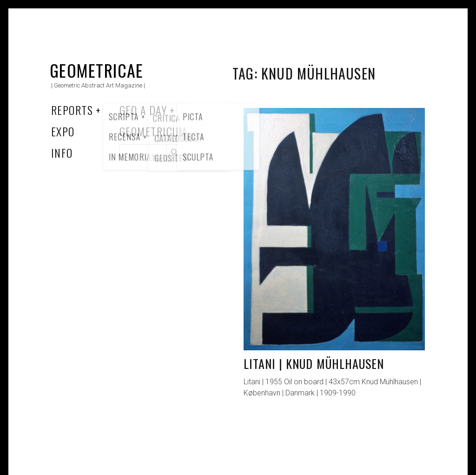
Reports (72, 110)
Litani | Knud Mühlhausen (314, 364)
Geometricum (153, 131)
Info (62, 153)
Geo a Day (143, 110)
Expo (63, 131)
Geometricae (97, 70)
